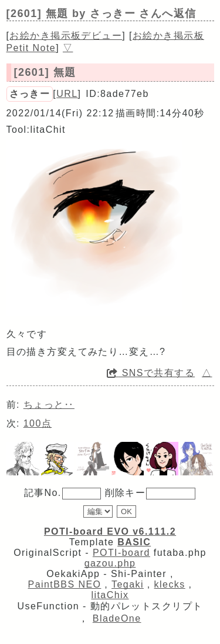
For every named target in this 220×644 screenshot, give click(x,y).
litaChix (110, 595)
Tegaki (128, 584)
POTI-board (121, 553)
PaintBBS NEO (65, 584)
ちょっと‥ (49, 405)
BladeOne (117, 618)
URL (67, 94)
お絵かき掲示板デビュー (66, 36)
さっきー (30, 94)
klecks (170, 584)
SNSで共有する (151, 373)
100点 (38, 423)
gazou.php (110, 563)
